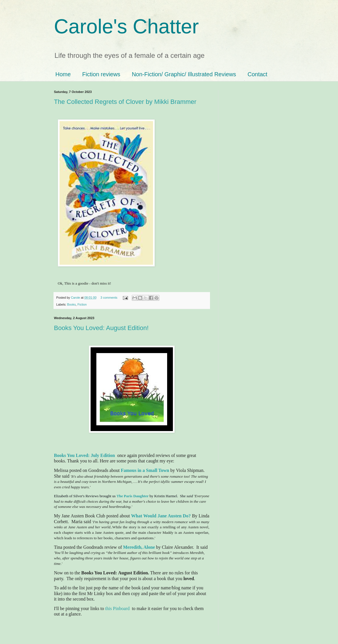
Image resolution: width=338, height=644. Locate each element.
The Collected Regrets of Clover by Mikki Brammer (125, 102)
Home (63, 74)
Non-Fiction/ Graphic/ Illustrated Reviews (184, 74)
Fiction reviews (101, 74)
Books (71, 304)
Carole (76, 298)
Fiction (82, 304)
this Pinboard (117, 608)
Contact (257, 74)
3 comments (109, 298)
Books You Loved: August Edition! (101, 328)
